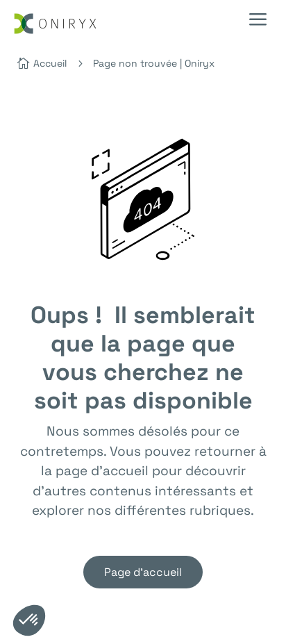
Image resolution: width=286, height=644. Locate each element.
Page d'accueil (143, 572)
